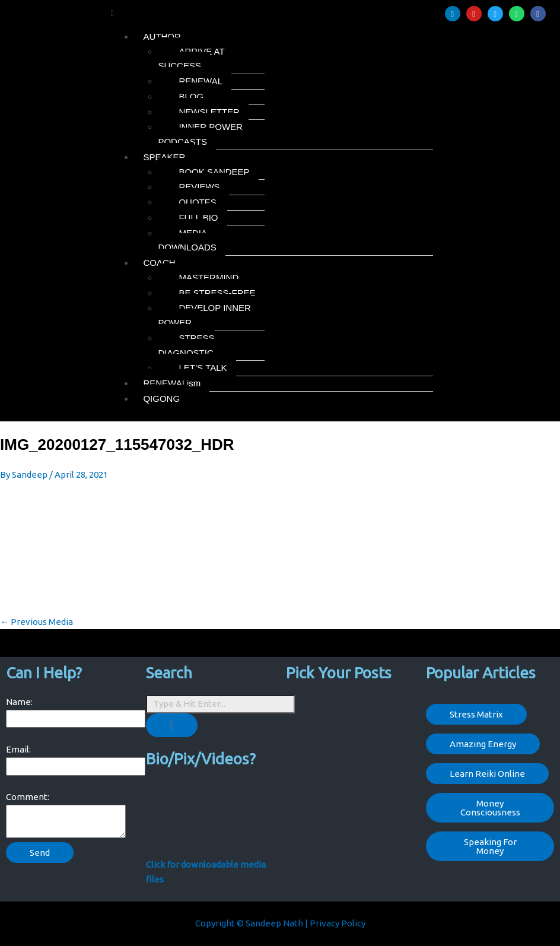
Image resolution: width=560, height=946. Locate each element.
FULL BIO (198, 218)
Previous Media (36, 622)
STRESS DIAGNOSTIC (186, 345)
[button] (271, 13)
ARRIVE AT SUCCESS (191, 59)
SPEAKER (164, 157)
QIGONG (161, 399)
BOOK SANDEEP (214, 172)
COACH (159, 263)
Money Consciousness (490, 808)
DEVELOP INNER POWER (204, 315)
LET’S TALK (203, 368)
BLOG (191, 96)
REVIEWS (199, 187)
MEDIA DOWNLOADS (187, 240)
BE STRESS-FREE (217, 293)
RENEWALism (172, 383)
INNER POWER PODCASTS (200, 134)
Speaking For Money (490, 846)
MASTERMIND (209, 277)
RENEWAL (201, 81)
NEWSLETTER (209, 112)
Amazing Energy (483, 744)
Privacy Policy (338, 923)
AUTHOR (162, 36)
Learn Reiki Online (487, 774)
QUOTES (197, 202)
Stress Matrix (476, 714)
